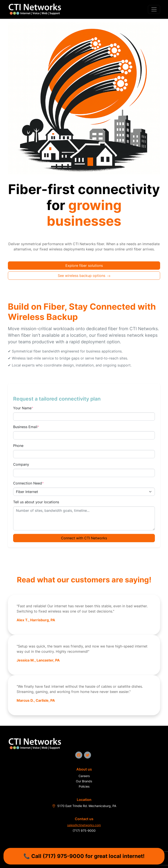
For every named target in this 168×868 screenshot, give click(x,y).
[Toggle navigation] (154, 9)
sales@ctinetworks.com (84, 825)
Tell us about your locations (36, 502)
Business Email (26, 427)
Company (21, 464)
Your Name (23, 408)
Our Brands (84, 781)
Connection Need (28, 483)
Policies (84, 786)
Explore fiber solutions (84, 266)
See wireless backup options (84, 276)
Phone (18, 446)
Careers (84, 776)
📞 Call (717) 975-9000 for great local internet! (84, 856)
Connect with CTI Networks (84, 538)
